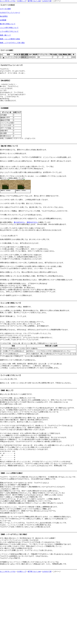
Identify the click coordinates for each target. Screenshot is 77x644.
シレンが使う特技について (9, 32)
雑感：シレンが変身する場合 (10, 45)
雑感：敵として (5, 40)
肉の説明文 (4, 18)
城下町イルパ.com (34, 1)
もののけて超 (47, 1)
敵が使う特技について (8, 27)
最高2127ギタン (32, 250)
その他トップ (22, 1)
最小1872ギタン (20, 250)
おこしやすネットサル (8, 1)
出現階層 (3, 23)
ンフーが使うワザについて (9, 36)
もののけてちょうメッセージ (10, 14)
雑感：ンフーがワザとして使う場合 (12, 49)
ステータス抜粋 (5, 10)
